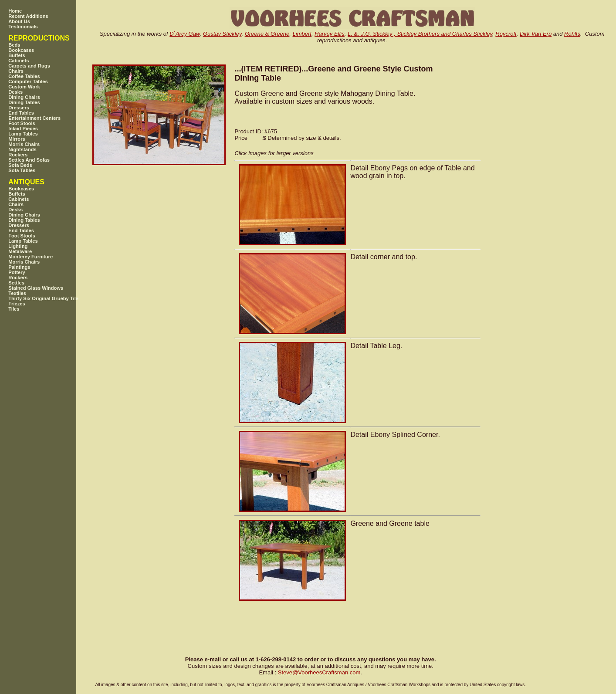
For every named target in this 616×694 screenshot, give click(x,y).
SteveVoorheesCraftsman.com (319, 672)
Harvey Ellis (330, 34)
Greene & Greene (267, 34)
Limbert (302, 34)
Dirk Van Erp (536, 34)
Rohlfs (572, 34)
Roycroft (506, 34)
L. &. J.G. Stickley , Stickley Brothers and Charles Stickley (420, 34)
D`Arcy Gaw (184, 34)
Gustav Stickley (222, 34)
